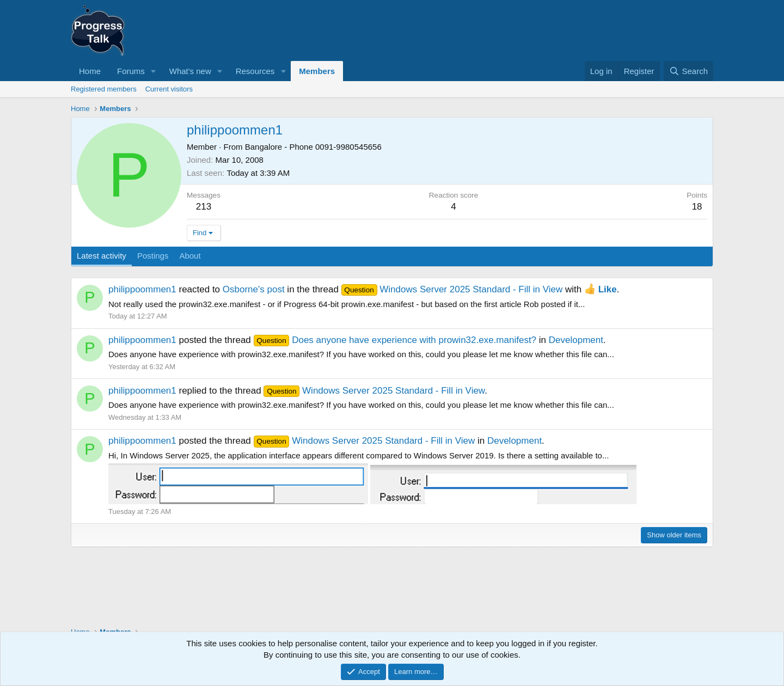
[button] (154, 71)
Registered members (104, 89)
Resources (255, 71)
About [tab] (190, 256)
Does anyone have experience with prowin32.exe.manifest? (395, 340)
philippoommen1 (142, 289)
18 (697, 207)
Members (317, 71)
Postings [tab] (153, 256)
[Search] (688, 71)
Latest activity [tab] (102, 256)
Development (576, 340)
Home (90, 71)
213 (204, 207)
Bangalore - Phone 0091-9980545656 (313, 147)
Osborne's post (254, 289)
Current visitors (169, 89)
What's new (190, 71)
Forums (131, 71)
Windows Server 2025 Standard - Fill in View (452, 289)
